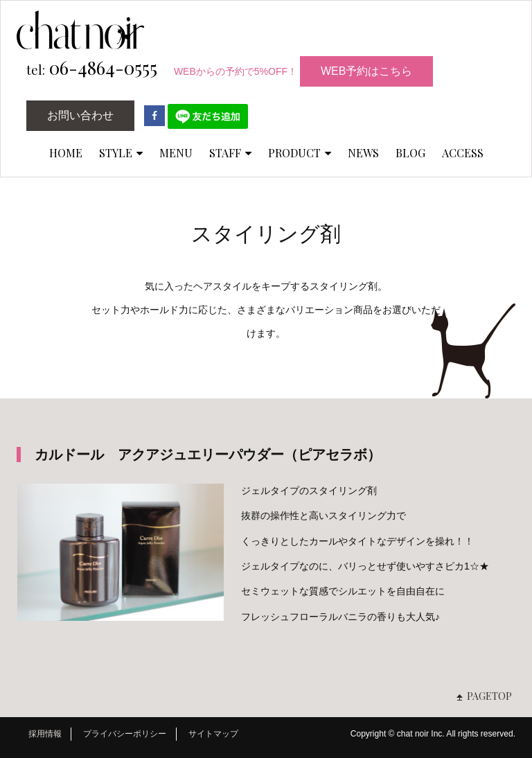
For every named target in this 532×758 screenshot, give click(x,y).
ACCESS (463, 153)
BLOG (410, 153)
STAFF (230, 153)
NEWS (363, 153)
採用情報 (45, 734)
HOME (66, 153)
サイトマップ (213, 734)
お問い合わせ (80, 115)
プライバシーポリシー (125, 734)
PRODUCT (300, 153)
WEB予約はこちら (366, 71)
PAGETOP (489, 696)
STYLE (121, 153)
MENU (176, 153)
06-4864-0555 (92, 69)
